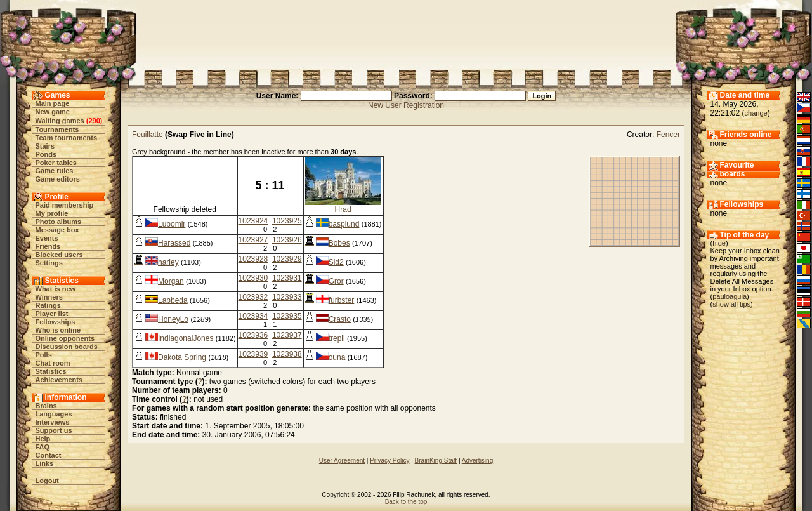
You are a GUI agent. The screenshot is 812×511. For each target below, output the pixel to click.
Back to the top (406, 502)
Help (43, 439)
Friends (48, 246)
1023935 (287, 316)
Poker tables (56, 163)
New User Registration (406, 105)
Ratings (48, 305)
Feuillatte (147, 135)
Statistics (51, 371)
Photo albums (59, 222)
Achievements (59, 380)
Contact (49, 455)
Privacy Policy (390, 461)
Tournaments (57, 129)
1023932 (253, 297)
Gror (336, 281)
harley (168, 262)
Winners (49, 297)
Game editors (58, 179)
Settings (49, 263)
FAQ (43, 447)
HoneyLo (173, 319)
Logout (47, 481)
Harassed (174, 243)
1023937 (287, 335)
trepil (337, 338)
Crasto (340, 319)
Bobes (339, 243)
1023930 (253, 278)
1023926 (287, 240)
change (756, 113)
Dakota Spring (182, 357)
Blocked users (59, 255)
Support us (54, 430)
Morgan (171, 281)
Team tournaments (67, 138)
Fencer (668, 135)
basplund (344, 224)
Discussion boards (67, 347)
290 (94, 121)
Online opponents (65, 338)
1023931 (287, 278)
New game (53, 112)
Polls (44, 355)
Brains (46, 406)
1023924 (253, 221)
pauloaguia (730, 296)
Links (45, 463)
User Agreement (342, 461)
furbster (342, 300)
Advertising (477, 461)
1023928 (253, 259)
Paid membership (65, 205)
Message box (57, 230)
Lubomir (172, 224)
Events (47, 238)
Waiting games (60, 121)
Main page (53, 103)
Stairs (45, 146)
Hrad (343, 209)
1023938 (287, 354)
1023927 (253, 240)
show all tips (731, 304)
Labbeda (173, 300)
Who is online (58, 330)
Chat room (53, 363)
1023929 (287, 259)
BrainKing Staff (436, 461)
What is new (56, 289)
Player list (52, 314)
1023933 (287, 297)
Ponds (46, 154)
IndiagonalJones (186, 338)
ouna (337, 357)
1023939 (253, 354)
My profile (52, 213)
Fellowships (56, 322)
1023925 (287, 221)
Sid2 (336, 262)
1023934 (253, 316)
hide (719, 243)
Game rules (55, 171)
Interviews (53, 422)
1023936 (253, 335)
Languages (54, 414)
